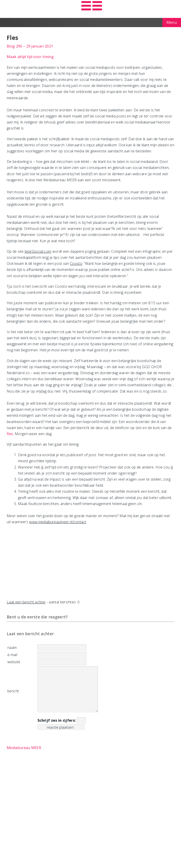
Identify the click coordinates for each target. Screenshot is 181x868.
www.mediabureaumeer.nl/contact (58, 522)
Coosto (76, 263)
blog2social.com (38, 251)
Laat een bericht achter (26, 602)
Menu (172, 22)
